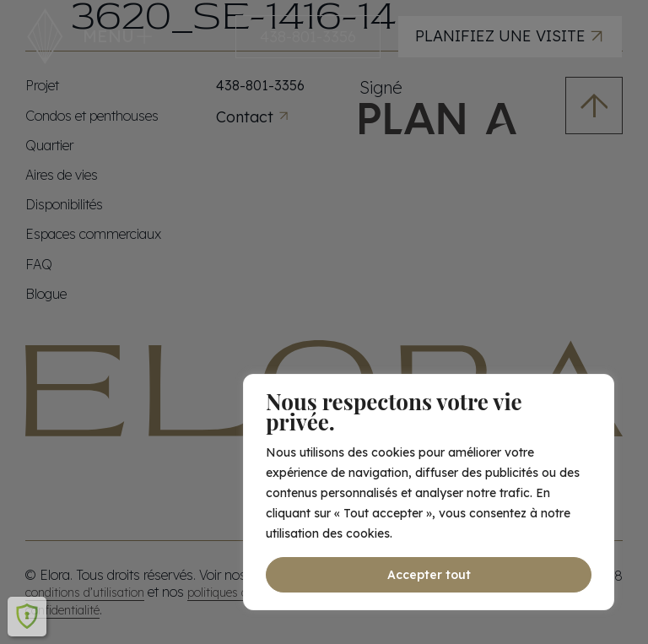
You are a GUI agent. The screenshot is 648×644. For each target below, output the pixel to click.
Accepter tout (429, 575)
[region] (429, 492)
